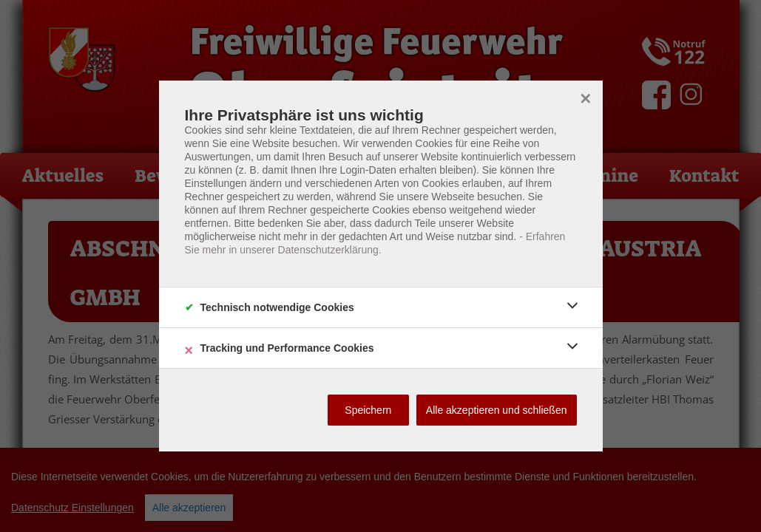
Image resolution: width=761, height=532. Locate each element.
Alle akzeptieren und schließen (497, 410)
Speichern (368, 410)
